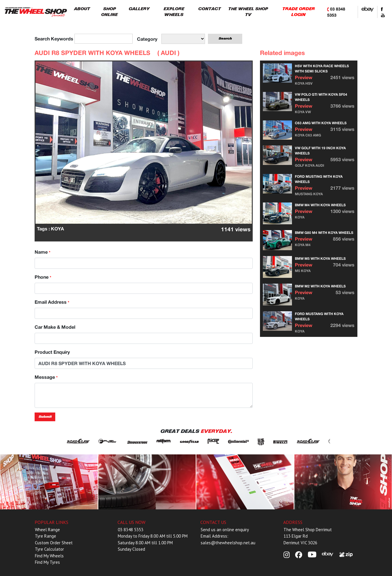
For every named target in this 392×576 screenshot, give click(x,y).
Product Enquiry (52, 352)
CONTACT (209, 9)
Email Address (52, 302)
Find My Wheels (49, 556)
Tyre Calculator (49, 549)
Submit (45, 417)
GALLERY (139, 9)
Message (46, 377)
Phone (43, 277)
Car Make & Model (55, 327)
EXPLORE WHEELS (174, 12)
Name (42, 252)
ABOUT (82, 9)
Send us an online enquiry (225, 530)
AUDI (168, 53)
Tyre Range (46, 536)
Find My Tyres (47, 562)
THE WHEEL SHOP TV (248, 12)
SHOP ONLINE (109, 12)
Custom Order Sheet (54, 543)
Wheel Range (47, 530)
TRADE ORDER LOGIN (298, 12)
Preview (304, 77)
